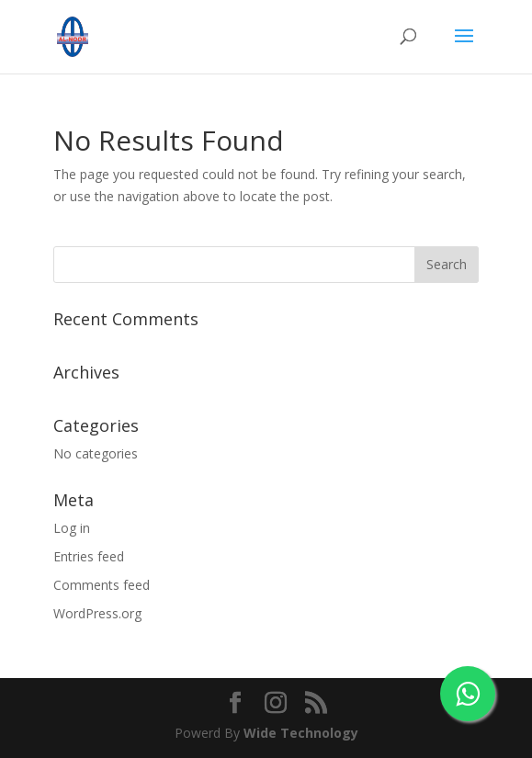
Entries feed (89, 556)
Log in (72, 528)
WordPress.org (97, 613)
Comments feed (102, 585)
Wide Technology (301, 733)
